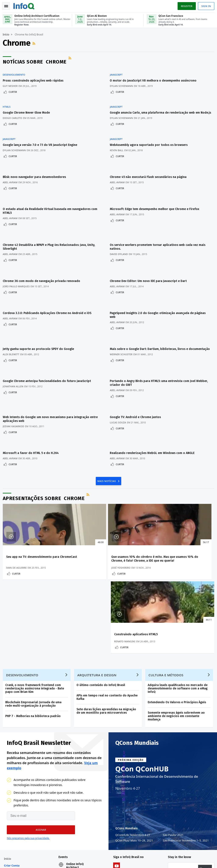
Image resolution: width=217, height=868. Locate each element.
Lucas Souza (120, 378)
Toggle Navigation (8, 5)
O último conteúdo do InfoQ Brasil (102, 569)
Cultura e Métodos (168, 558)
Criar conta (13, 752)
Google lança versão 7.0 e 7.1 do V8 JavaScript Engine (41, 136)
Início (8, 34)
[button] (39, 715)
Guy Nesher (12, 83)
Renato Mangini (160, 520)
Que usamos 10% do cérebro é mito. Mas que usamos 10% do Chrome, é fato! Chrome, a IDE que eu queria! (107, 509)
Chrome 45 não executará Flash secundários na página (150, 163)
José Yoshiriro (88, 520)
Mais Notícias (107, 429)
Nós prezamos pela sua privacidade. (28, 723)
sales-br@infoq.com (63, 848)
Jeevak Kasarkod (15, 381)
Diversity (11, 820)
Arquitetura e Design (98, 558)
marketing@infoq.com (18, 860)
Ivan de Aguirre (18, 520)
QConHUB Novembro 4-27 (133, 720)
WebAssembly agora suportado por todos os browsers (151, 136)
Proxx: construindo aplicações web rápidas (35, 78)
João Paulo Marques (18, 257)
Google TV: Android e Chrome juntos (137, 372)
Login (10, 759)
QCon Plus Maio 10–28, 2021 (134, 726)
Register (185, 5)
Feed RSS (36, 43)
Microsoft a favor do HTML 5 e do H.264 (32, 403)
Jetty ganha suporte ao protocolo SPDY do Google (40, 310)
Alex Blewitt (13, 316)
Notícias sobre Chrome (36, 61)
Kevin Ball (119, 141)
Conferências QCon (14, 769)
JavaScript (118, 72)
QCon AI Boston (78, 773)
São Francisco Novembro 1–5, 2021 (186, 726)
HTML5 (8, 99)
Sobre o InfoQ (15, 800)
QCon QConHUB (142, 654)
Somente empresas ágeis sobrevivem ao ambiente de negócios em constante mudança (178, 600)
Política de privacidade (160, 854)
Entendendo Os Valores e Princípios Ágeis (178, 586)
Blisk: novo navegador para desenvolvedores (36, 163)
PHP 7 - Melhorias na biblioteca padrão (34, 600)
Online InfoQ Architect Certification (76, 754)
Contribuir (12, 786)
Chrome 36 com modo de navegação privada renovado (43, 252)
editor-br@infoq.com (111, 848)
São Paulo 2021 (173, 720)
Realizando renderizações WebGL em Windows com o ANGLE (154, 403)
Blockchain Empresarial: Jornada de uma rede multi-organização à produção (35, 587)
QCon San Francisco (81, 783)
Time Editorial (14, 793)
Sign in (205, 5)
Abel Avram (12, 168)
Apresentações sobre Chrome (45, 447)
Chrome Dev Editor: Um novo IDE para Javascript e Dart (150, 252)
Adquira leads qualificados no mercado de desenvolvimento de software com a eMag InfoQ (179, 572)
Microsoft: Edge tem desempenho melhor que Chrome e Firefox (157, 190)
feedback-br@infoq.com (19, 848)
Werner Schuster (123, 319)
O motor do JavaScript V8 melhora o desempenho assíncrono (155, 78)
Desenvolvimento (15, 72)
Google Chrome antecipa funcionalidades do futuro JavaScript (48, 341)
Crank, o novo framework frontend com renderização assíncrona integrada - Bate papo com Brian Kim (36, 572)
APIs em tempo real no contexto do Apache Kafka (108, 581)
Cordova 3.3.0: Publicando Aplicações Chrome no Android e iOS (49, 279)
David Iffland (121, 230)
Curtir (14, 89)
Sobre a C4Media (11, 810)
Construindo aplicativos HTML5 (171, 505)
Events (10, 780)
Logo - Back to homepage (25, 5)
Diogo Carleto (14, 110)
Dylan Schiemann (123, 83)
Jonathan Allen (15, 347)
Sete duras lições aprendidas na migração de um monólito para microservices (108, 594)
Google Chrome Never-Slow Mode (28, 105)
